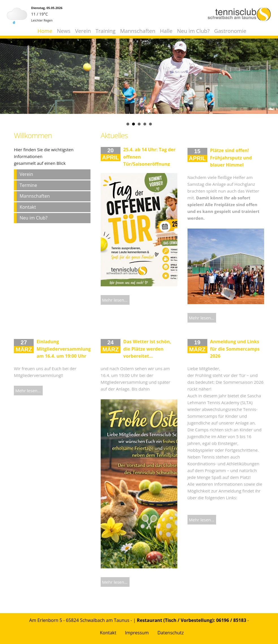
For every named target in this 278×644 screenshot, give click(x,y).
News (64, 31)
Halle (166, 31)
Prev (7, 69)
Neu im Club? (193, 31)
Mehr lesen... (115, 300)
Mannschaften (138, 31)
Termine (28, 185)
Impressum (137, 633)
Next (271, 69)
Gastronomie (230, 31)
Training (106, 31)
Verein (83, 31)
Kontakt (28, 207)
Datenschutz (171, 633)
